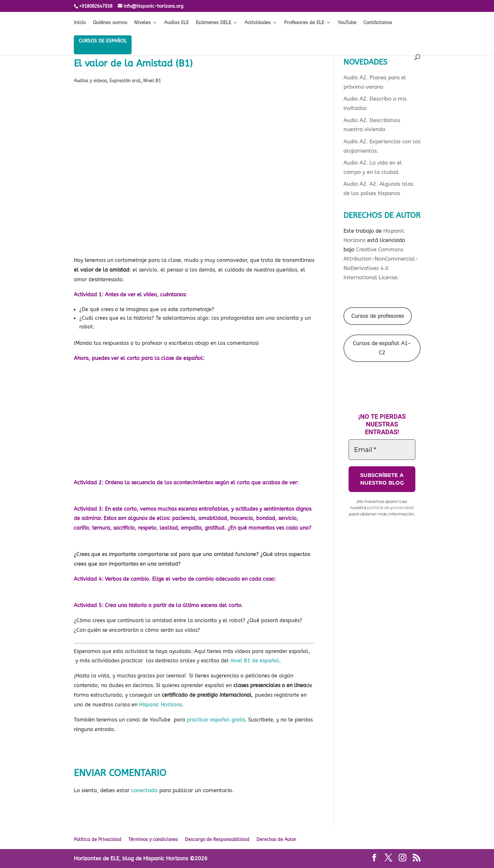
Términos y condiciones (153, 840)
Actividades (258, 23)
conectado (144, 790)
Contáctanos (378, 23)
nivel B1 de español (255, 661)
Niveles (142, 23)
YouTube (347, 23)
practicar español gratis (216, 720)
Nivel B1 (152, 81)
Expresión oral (125, 81)
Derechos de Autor (276, 840)
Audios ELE (176, 23)
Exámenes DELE (213, 23)
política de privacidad (390, 507)
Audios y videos (90, 81)
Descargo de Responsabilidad (217, 840)
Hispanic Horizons (160, 705)
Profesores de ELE (304, 23)
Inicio (80, 23)
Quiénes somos (110, 23)
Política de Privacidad (98, 840)
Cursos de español (103, 41)
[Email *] (382, 450)
